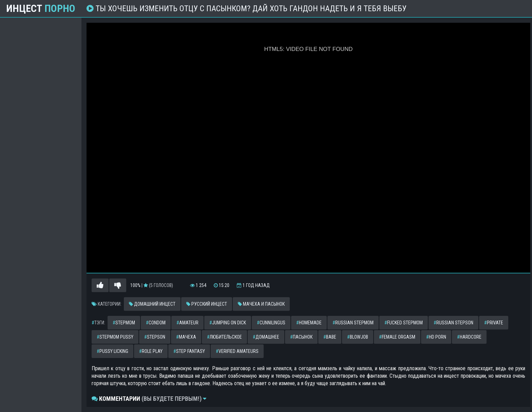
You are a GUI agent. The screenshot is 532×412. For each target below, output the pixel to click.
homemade (309, 323)
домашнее (266, 337)
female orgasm (397, 337)
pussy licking (112, 351)
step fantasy (189, 351)
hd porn (436, 337)
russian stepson (453, 323)
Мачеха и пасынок (261, 304)
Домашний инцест (152, 304)
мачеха (186, 337)
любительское (224, 337)
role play (151, 351)
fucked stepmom (404, 323)
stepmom (124, 323)
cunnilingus (271, 323)
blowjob (358, 337)
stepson (155, 337)
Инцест (41, 8)
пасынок (301, 337)
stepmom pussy (115, 337)
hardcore (469, 337)
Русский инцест (207, 304)
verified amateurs (237, 351)
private (494, 323)
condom (156, 323)
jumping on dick (228, 323)
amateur (187, 323)
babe (330, 337)
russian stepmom (353, 323)
